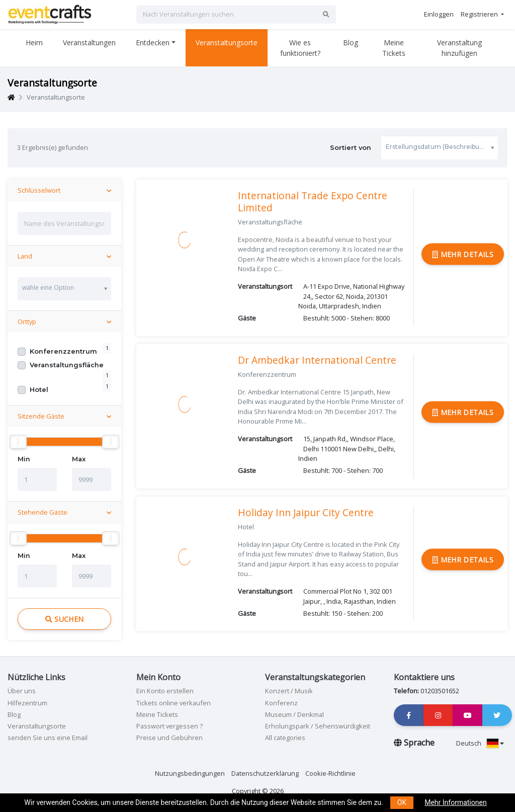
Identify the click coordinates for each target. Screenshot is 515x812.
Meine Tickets (394, 48)
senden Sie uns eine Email (48, 738)
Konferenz (281, 703)
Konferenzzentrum (63, 351)
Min (24, 459)
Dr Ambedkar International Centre (317, 360)
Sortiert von (414, 148)
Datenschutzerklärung (265, 773)
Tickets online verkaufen (174, 703)
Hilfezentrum (27, 703)
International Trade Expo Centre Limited (313, 201)
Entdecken (153, 43)
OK (402, 802)
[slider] (18, 442)
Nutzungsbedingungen (190, 773)
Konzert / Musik (289, 691)
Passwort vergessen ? (169, 726)
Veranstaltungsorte (227, 43)
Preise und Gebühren (169, 738)
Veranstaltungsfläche (67, 365)
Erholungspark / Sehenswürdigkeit (318, 726)
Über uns (22, 691)
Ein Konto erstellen (165, 691)
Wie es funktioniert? (300, 48)
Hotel (39, 390)
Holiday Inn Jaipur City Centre (306, 512)
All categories (285, 738)
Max (79, 459)
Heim (34, 43)
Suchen (65, 619)
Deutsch (480, 743)
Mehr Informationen (455, 802)
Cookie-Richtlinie (330, 773)
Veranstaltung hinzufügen (459, 48)
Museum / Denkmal (294, 714)
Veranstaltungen (89, 43)
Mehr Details (463, 254)
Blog (351, 43)
